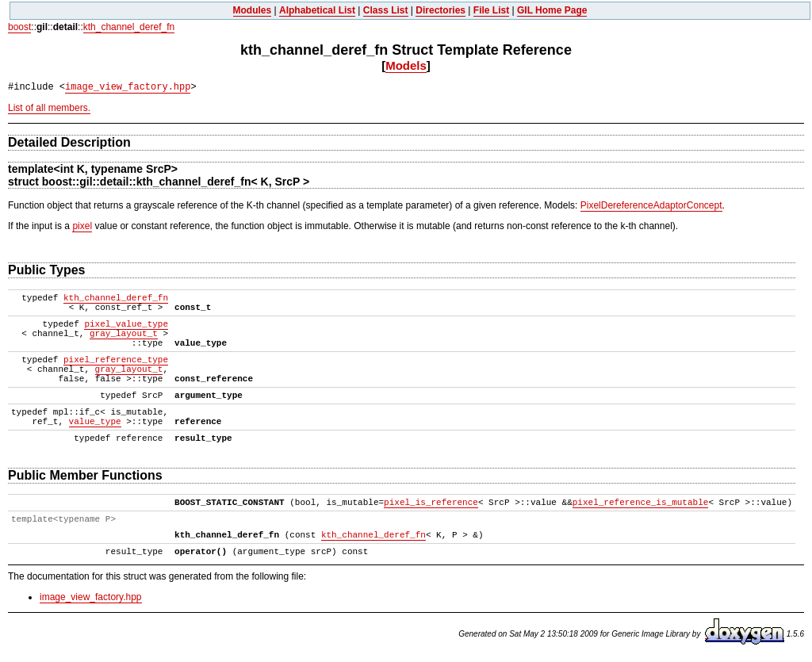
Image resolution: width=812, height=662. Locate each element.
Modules (253, 10)
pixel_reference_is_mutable (641, 503)
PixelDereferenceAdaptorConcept (651, 205)
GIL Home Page (552, 10)
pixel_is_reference (431, 503)
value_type (95, 422)
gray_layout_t (124, 334)
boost (19, 27)
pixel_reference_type (116, 360)
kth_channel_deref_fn (129, 27)
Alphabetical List (317, 10)
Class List (386, 10)
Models (406, 65)
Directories (440, 10)
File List (491, 10)
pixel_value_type (126, 324)
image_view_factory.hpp (128, 87)
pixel (82, 226)
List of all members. (49, 108)
